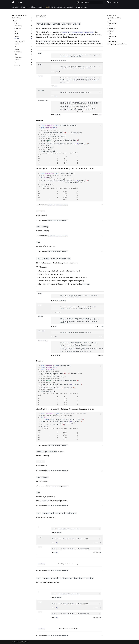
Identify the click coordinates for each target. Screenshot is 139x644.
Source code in (54, 205)
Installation (24, 7)
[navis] (13, 2)
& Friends (50, 7)
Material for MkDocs (24, 642)
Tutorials (41, 7)
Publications (61, 7)
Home (15, 7)
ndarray (43, 564)
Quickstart (33, 7)
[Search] (91, 2)
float (56, 543)
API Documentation (82, 7)
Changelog (70, 7)
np (39, 564)
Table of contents (112, 15)
